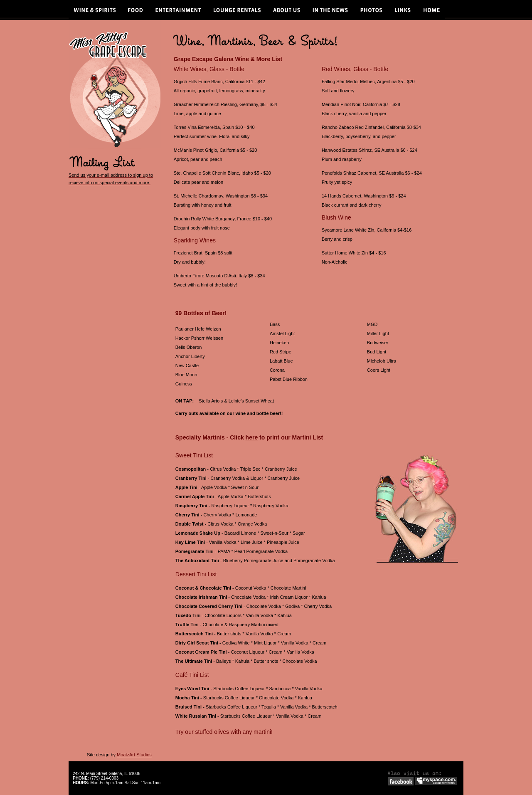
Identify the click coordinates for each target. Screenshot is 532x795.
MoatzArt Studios (134, 755)
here (252, 437)
